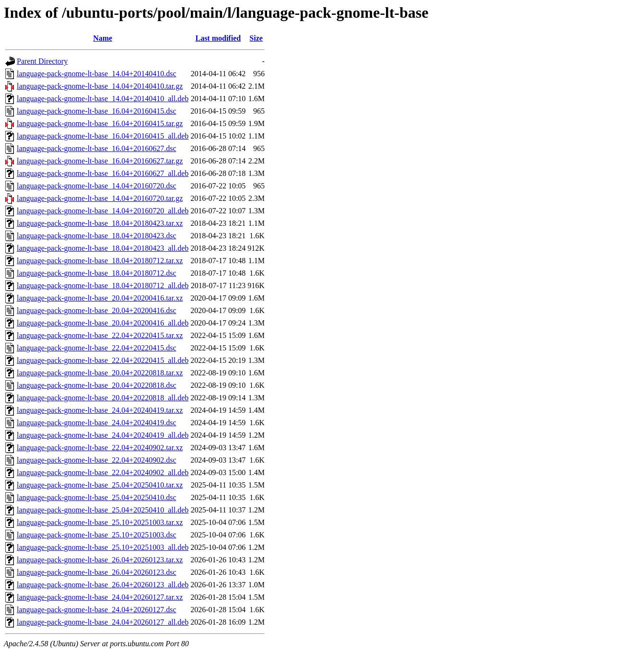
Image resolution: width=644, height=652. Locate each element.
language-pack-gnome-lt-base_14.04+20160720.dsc (96, 186)
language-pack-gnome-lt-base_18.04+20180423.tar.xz (100, 223)
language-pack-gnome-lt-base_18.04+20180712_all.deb (103, 285)
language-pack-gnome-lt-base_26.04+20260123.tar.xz (100, 560)
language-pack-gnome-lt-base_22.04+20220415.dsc (96, 348)
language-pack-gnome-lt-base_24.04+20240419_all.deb (103, 435)
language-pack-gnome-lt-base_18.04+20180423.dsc (96, 236)
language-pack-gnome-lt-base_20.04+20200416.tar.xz (100, 298)
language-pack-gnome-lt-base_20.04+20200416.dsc (96, 310)
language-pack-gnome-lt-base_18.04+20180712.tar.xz (100, 261)
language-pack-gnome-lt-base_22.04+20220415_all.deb (103, 360)
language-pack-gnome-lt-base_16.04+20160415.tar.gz (100, 123)
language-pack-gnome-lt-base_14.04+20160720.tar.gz (100, 198)
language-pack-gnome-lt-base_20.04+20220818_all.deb (103, 398)
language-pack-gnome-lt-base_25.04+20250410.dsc (96, 497)
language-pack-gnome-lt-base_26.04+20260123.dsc (96, 572)
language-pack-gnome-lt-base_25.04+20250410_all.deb (103, 510)
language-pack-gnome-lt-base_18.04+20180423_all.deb (103, 248)
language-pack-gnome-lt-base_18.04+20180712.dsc (96, 273)
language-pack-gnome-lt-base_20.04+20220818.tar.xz (100, 373)
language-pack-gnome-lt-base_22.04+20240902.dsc (96, 460)
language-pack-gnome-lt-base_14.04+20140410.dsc (96, 74)
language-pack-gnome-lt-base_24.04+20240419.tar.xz (100, 410)
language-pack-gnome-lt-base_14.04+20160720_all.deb (103, 211)
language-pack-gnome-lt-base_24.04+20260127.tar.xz (100, 597)
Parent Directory (42, 61)
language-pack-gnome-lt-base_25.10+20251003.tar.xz (100, 522)
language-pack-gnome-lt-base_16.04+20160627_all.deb (103, 173)
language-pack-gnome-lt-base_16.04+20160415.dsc (96, 111)
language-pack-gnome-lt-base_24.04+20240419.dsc (96, 423)
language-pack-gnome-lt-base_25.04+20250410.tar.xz (100, 485)
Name (103, 38)
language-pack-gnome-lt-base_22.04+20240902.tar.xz (100, 448)
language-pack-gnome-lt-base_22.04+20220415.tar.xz (100, 335)
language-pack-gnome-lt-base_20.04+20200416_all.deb (103, 323)
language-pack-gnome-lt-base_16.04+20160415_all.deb (103, 136)
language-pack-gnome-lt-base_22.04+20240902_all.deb (103, 472)
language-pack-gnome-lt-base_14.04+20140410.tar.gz (100, 86)
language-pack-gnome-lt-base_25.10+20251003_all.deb (103, 547)
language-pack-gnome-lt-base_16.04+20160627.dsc (96, 148)
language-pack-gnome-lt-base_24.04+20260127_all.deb (103, 622)
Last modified (218, 38)
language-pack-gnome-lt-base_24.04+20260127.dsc (96, 610)
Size (256, 38)
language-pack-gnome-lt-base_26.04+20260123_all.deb (103, 585)
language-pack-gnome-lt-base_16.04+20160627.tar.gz (100, 161)
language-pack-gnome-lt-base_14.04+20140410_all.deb (103, 99)
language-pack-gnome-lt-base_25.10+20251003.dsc (96, 535)
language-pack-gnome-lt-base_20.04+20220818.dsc (96, 385)
